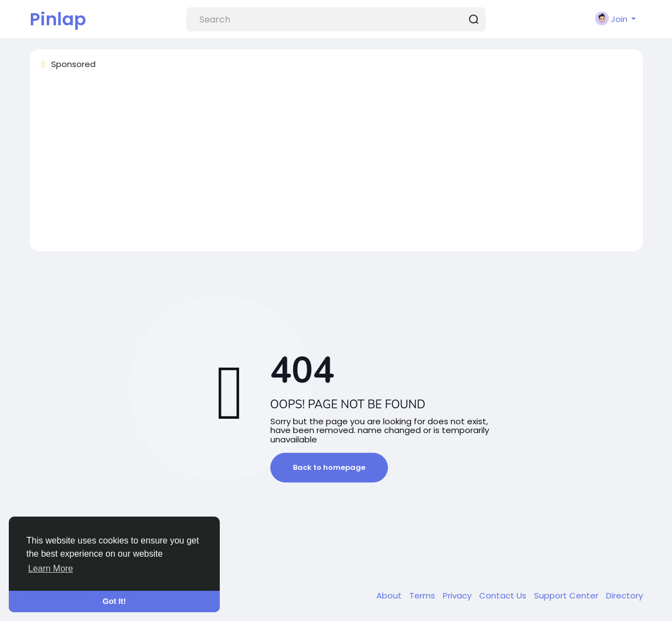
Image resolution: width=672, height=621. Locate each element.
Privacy (458, 595)
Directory (624, 595)
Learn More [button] (51, 569)
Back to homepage (329, 467)
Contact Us (504, 595)
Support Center (567, 595)
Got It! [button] (114, 601)
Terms (423, 595)
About (390, 595)
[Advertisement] (336, 165)
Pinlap (58, 19)
